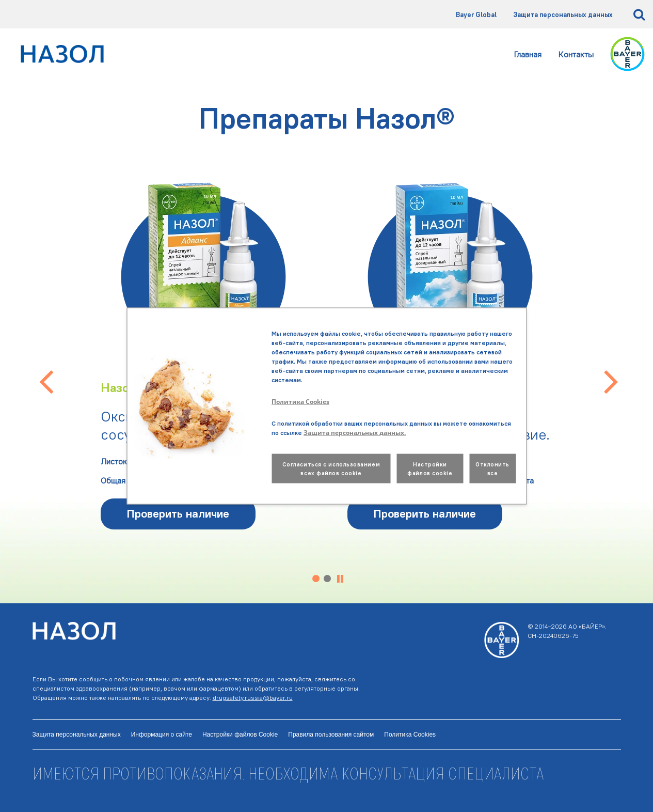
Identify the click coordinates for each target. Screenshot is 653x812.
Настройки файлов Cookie (240, 735)
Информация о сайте (162, 735)
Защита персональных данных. (355, 433)
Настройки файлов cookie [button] (430, 469)
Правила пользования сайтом (331, 735)
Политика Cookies (410, 735)
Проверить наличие (178, 513)
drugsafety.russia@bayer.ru (253, 698)
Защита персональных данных (563, 14)
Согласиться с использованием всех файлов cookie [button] (331, 469)
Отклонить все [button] (492, 469)
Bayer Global (476, 14)
